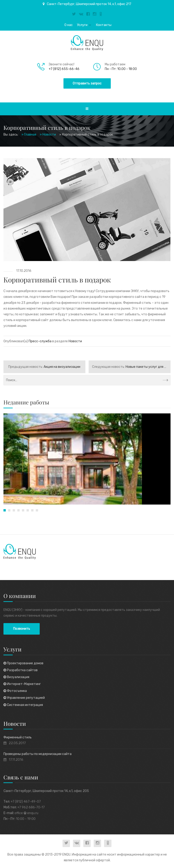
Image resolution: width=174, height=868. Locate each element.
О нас (69, 25)
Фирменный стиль (18, 737)
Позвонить (22, 629)
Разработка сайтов (21, 670)
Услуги (82, 25)
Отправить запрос (87, 83)
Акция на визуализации (44, 367)
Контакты (104, 25)
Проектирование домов (23, 663)
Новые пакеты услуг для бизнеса (131, 367)
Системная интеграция (23, 705)
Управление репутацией (24, 698)
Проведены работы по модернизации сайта (37, 754)
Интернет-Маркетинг (22, 684)
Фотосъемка (15, 691)
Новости (75, 341)
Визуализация (16, 677)
